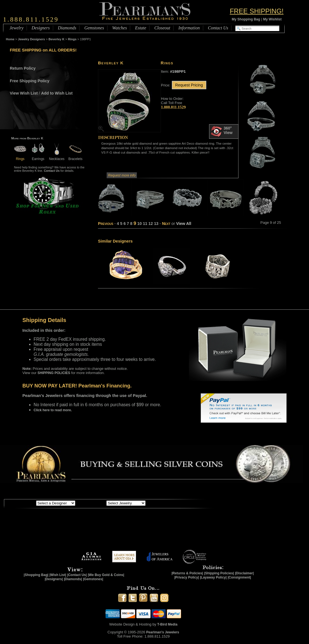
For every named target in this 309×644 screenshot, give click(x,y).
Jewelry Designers (31, 39)
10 (139, 224)
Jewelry (17, 28)
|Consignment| (239, 577)
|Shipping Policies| (219, 573)
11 (145, 224)
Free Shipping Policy (30, 81)
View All (184, 224)
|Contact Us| (77, 575)
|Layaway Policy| (213, 577)
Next (166, 224)
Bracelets (75, 157)
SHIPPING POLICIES (54, 373)
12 (151, 224)
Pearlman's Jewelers (163, 632)
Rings (72, 39)
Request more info (122, 175)
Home (10, 39)
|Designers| (54, 579)
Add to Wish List (57, 93)
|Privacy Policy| (187, 577)
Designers (41, 28)
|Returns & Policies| (187, 573)
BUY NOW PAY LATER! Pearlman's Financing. (77, 386)
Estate (141, 28)
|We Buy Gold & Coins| (106, 575)
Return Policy (23, 68)
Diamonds (67, 28)
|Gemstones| (93, 579)
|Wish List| (58, 575)
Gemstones (94, 28)
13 (156, 224)
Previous (106, 224)
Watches (120, 28)
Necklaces (57, 157)
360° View (222, 131)
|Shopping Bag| (36, 575)
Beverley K (56, 39)
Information (189, 28)
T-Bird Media (167, 624)
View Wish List (24, 93)
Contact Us (218, 28)
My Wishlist (272, 19)
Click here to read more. (53, 410)
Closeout (162, 28)
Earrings (38, 157)
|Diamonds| (73, 579)
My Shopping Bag (246, 19)
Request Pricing (189, 85)
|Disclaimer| (244, 573)
